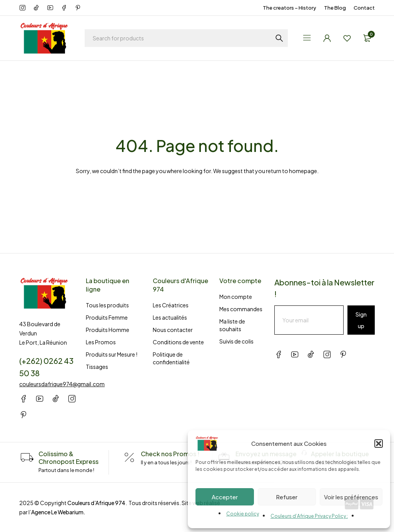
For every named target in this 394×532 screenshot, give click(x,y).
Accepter (225, 497)
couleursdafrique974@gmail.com (62, 384)
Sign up (361, 320)
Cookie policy (243, 514)
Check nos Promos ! (170, 454)
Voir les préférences (351, 497)
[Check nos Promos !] (129, 458)
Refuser (287, 497)
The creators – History (290, 8)
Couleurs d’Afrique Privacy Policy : (309, 516)
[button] (379, 444)
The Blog (335, 8)
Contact (364, 8)
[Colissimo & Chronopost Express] (27, 458)
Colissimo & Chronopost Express (68, 458)
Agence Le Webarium (57, 512)
